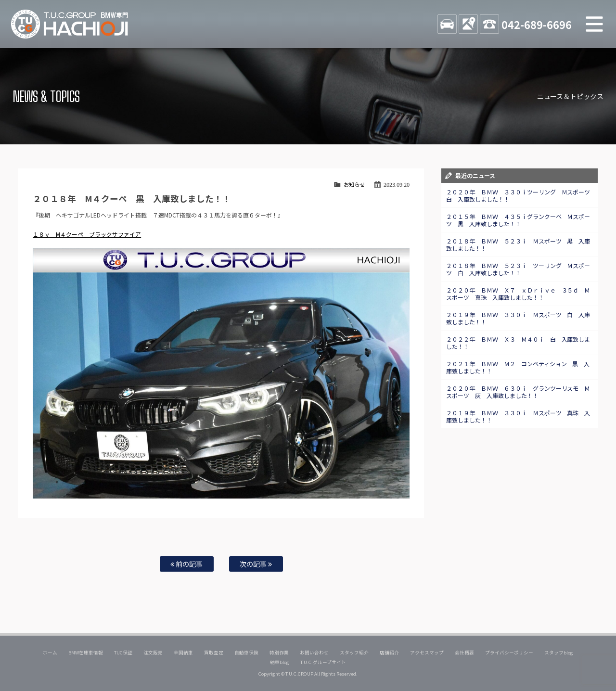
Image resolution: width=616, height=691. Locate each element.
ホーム (50, 653)
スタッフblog (559, 653)
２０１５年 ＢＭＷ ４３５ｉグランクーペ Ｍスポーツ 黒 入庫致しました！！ (518, 220)
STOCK (447, 24)
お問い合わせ (314, 653)
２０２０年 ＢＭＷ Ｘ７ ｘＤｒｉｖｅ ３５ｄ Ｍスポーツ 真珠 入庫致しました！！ (518, 294)
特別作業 (279, 653)
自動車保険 (246, 653)
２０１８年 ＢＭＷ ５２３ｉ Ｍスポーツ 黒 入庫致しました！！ (518, 244)
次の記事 (256, 564)
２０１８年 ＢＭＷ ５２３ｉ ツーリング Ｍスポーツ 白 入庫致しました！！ (518, 269)
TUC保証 (123, 653)
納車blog (280, 662)
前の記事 (186, 564)
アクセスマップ (427, 653)
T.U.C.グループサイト (323, 662)
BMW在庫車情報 (86, 653)
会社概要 (464, 653)
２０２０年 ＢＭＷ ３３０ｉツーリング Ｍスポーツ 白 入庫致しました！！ (521, 195)
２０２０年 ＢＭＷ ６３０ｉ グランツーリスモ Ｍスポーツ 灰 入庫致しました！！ (518, 392)
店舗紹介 (389, 653)
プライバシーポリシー (509, 653)
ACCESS (468, 24)
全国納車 (183, 653)
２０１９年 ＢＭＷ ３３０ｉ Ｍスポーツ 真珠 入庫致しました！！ (518, 416)
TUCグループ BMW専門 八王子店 (70, 24)
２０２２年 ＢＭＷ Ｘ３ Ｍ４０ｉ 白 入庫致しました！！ (518, 343)
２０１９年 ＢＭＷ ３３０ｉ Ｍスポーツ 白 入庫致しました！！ (518, 318)
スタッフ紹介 (354, 653)
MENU (594, 24)
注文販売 (153, 653)
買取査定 (214, 653)
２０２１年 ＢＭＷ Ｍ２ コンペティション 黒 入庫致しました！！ (518, 367)
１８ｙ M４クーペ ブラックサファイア (87, 234)
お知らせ (354, 184)
